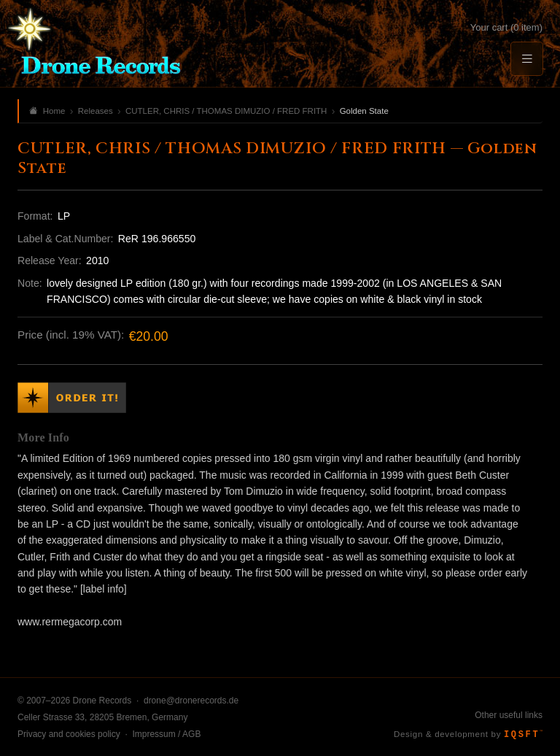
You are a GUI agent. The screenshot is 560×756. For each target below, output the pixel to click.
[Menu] (526, 59)
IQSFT (523, 735)
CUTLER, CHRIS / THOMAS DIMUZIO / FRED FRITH (226, 111)
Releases (96, 111)
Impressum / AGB (166, 734)
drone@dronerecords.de (191, 701)
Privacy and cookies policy (69, 734)
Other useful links (509, 715)
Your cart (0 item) (506, 27)
